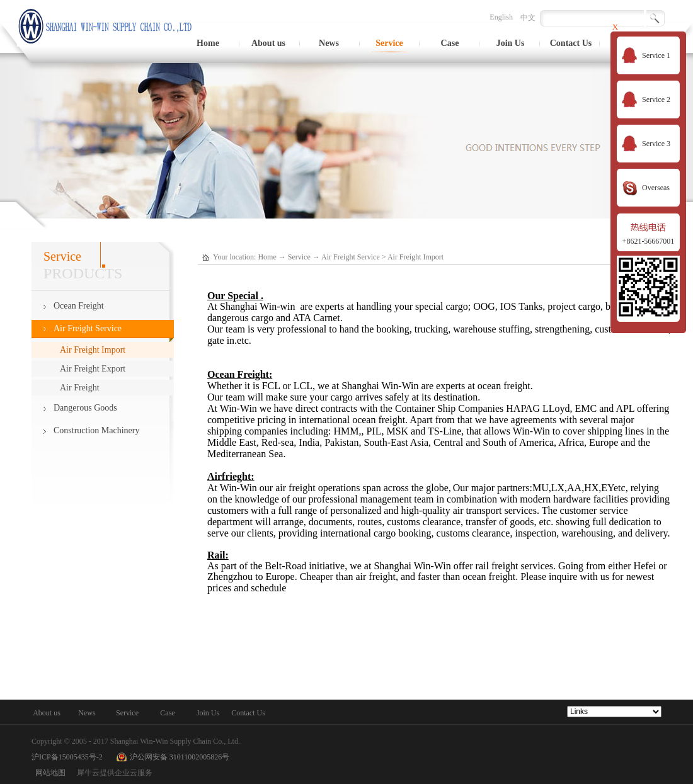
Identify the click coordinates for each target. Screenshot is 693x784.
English (501, 17)
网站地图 (49, 773)
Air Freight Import (415, 257)
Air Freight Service (351, 257)
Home (208, 43)
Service (299, 257)
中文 (528, 18)
